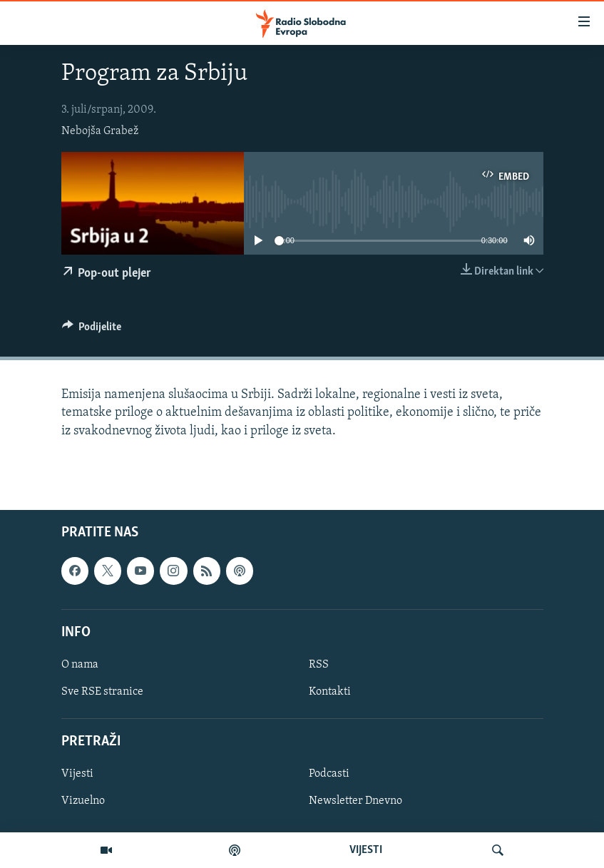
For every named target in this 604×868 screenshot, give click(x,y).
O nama (80, 665)
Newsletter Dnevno (355, 801)
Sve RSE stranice (102, 692)
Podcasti (329, 774)
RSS (319, 665)
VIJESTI (366, 850)
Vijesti (77, 774)
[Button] (92, 330)
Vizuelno (83, 801)
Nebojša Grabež (100, 131)
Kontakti (330, 692)
